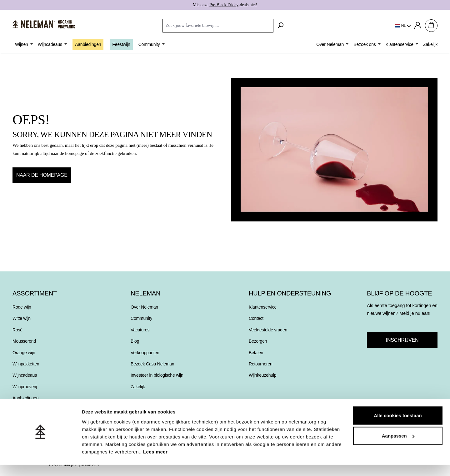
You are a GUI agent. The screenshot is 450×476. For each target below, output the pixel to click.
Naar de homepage (42, 175)
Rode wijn (22, 307)
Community (141, 318)
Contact (256, 318)
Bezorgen (258, 341)
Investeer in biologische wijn (157, 375)
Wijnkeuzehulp (262, 375)
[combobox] (218, 26)
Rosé (17, 330)
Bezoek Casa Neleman (152, 364)
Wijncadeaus (25, 375)
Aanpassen (398, 447)
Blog (135, 341)
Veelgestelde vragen (268, 330)
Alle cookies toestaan (398, 426)
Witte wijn (22, 318)
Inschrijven (402, 340)
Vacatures (140, 330)
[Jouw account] (418, 25)
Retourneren (261, 364)
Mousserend (24, 341)
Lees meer (155, 463)
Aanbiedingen (25, 398)
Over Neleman (144, 307)
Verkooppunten (145, 353)
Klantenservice (263, 307)
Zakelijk (138, 387)
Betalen (256, 353)
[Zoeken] (280, 26)
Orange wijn (24, 353)
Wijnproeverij (25, 387)
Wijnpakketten (26, 364)
